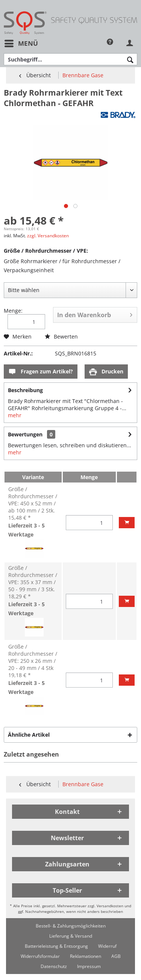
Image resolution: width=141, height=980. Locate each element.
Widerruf (107, 946)
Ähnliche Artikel (29, 735)
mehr (15, 415)
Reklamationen (86, 956)
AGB (116, 956)
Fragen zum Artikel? (41, 372)
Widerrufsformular (40, 956)
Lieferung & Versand (71, 936)
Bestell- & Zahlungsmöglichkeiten (71, 926)
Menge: (13, 311)
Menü (21, 43)
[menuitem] (21, 43)
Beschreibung (25, 390)
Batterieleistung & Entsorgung (56, 946)
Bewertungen (25, 434)
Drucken (106, 372)
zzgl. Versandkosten (48, 236)
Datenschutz (54, 966)
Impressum (89, 966)
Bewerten (61, 336)
